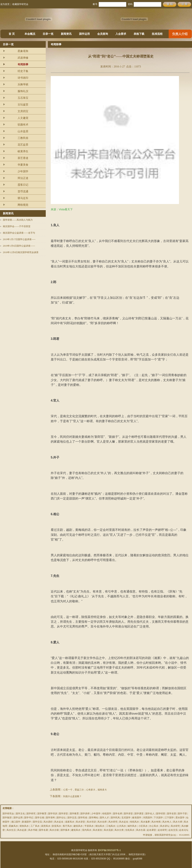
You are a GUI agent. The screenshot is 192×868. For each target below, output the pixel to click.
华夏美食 (23, 165)
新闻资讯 (66, 34)
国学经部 (161, 814)
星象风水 (13, 826)
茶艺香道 (23, 158)
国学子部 (182, 814)
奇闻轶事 (23, 64)
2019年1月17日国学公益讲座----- (19, 239)
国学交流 (72, 818)
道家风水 (70, 822)
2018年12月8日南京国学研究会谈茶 (21, 252)
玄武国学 (126, 818)
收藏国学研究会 (20, 4)
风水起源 (22, 830)
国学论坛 (61, 818)
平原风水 (89, 826)
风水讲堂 (80, 822)
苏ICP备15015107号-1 (109, 850)
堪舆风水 (24, 826)
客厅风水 (67, 826)
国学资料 (50, 818)
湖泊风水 (100, 826)
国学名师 (118, 814)
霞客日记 (23, 185)
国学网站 (94, 818)
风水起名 (59, 822)
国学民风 (115, 818)
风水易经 (48, 822)
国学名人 (150, 814)
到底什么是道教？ (72, 796)
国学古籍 (40, 818)
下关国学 (158, 818)
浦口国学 (16, 822)
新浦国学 (26, 822)
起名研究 (162, 830)
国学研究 (31, 814)
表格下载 (139, 34)
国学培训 (53, 814)
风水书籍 (33, 830)
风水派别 (97, 830)
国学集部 (7, 818)
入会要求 (121, 34)
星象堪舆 (23, 51)
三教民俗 (23, 138)
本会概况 (30, 34)
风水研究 (113, 822)
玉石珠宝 (23, 98)
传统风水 (134, 822)
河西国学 (148, 818)
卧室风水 (56, 826)
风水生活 (11, 830)
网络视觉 (23, 205)
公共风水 (121, 826)
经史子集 (23, 71)
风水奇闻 (156, 822)
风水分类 (119, 830)
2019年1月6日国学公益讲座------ (19, 246)
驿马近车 (23, 198)
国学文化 (20, 814)
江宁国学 (169, 818)
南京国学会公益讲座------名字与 (19, 233)
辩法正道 (23, 178)
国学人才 (104, 818)
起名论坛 (184, 830)
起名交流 (173, 830)
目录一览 (48, 34)
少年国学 (23, 171)
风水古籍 (54, 830)
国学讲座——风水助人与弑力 (18, 220)
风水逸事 (145, 822)
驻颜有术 (23, 125)
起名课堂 (151, 830)
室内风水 (87, 830)
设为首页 (5, 4)
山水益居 (23, 131)
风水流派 (108, 830)
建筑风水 (78, 826)
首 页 (12, 34)
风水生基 (141, 830)
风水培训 (91, 822)
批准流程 (157, 34)
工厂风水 (35, 826)
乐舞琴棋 (23, 85)
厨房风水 (46, 826)
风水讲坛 (165, 826)
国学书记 (29, 818)
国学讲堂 (63, 814)
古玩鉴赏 (23, 105)
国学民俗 (83, 818)
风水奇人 (167, 822)
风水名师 (102, 822)
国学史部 (172, 814)
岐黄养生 (23, 151)
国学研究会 (8, 814)
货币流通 (23, 191)
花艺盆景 (23, 145)
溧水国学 (180, 818)
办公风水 (154, 826)
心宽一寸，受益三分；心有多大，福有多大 (85, 790)
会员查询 (103, 34)
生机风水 (130, 830)
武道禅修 (23, 58)
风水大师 (178, 822)
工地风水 (111, 826)
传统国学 (107, 814)
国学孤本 (65, 830)
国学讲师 (85, 814)
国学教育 (42, 814)
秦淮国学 (137, 818)
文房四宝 (23, 111)
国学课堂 (139, 814)
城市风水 (132, 826)
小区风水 (143, 826)
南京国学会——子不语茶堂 (17, 226)
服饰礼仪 (23, 91)
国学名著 (43, 830)
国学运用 (84, 34)
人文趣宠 (23, 118)
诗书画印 (23, 78)
